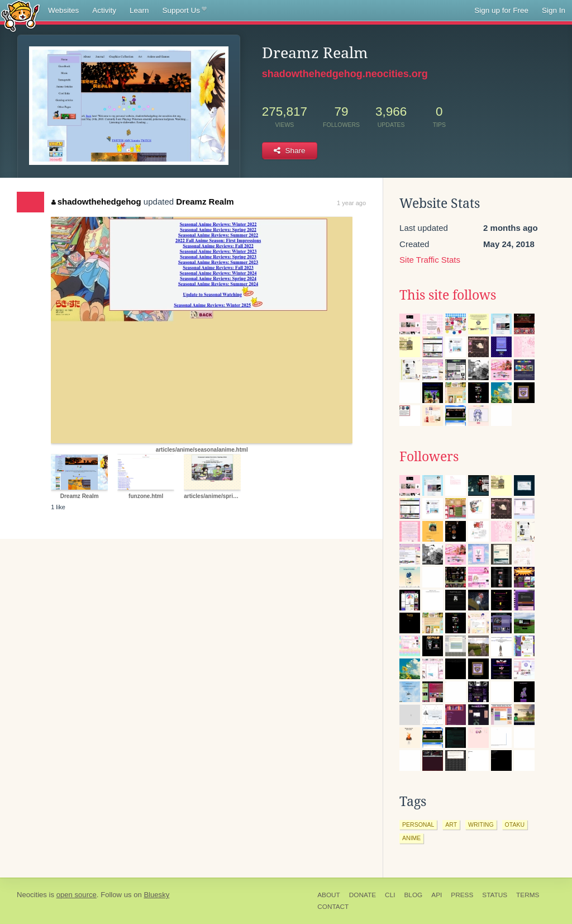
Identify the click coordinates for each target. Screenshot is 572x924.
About (329, 895)
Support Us (185, 11)
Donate (363, 895)
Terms (528, 895)
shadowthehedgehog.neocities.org (345, 74)
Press (462, 895)
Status (495, 895)
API (437, 895)
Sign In (554, 10)
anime (411, 838)
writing (481, 825)
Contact (333, 907)
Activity (104, 10)
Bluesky (156, 895)
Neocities (32, 895)
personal (418, 825)
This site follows (448, 295)
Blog (413, 895)
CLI (390, 895)
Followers (429, 457)
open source (77, 895)
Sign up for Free (501, 10)
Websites (63, 10)
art (451, 825)
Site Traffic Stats (430, 260)
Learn (139, 10)
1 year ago (351, 203)
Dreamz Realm (205, 202)
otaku (515, 825)
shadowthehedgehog (96, 202)
